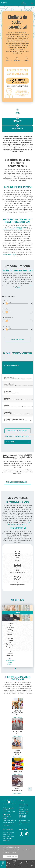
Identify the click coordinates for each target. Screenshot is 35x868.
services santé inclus (20, 227)
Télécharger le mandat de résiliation (17, 482)
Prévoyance (17, 121)
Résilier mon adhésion (9, 836)
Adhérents (23, 4)
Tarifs (3, 866)
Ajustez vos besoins (9, 296)
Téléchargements (7, 838)
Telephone (9, 866)
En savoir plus (18, 717)
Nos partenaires (23, 813)
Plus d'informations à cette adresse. (19, 523)
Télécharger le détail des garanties (17, 431)
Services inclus (17, 129)
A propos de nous (23, 804)
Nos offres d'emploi (24, 811)
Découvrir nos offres (24, 820)
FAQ (32, 866)
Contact (20, 866)
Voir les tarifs (10, 442)
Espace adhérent (7, 834)
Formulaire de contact (8, 833)
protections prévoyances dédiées (13, 229)
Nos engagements (24, 810)
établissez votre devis (9, 254)
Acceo (26, 866)
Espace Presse (23, 815)
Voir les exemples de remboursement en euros (18, 436)
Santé (18, 113)
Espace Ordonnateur (10, 856)
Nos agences (6, 840)
